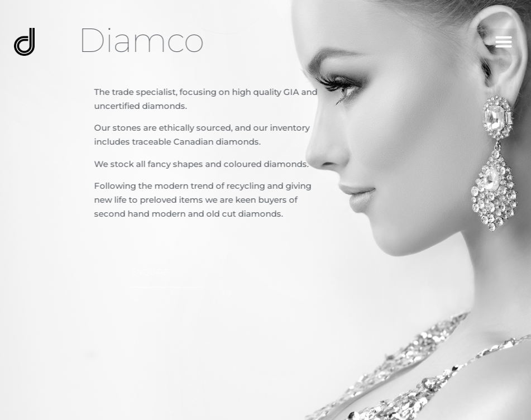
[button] (504, 42)
